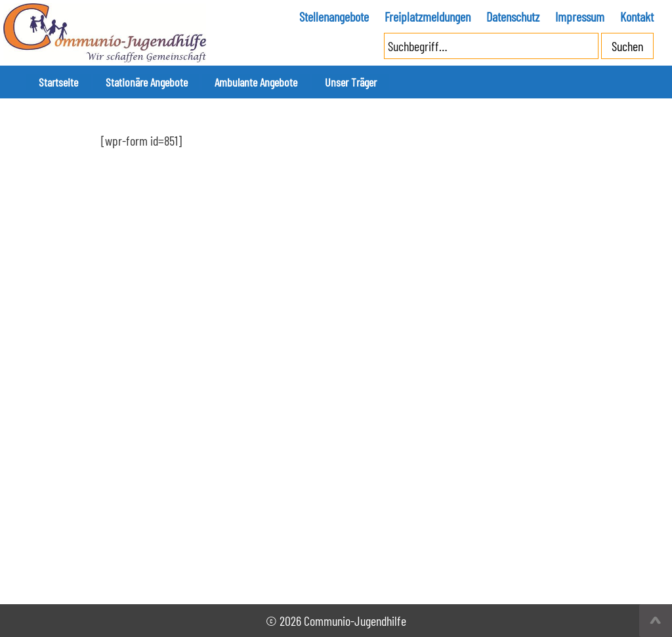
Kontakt (637, 16)
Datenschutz (513, 16)
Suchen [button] (627, 46)
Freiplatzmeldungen (428, 16)
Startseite (51, 82)
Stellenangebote (334, 16)
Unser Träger (304, 82)
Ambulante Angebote (221, 82)
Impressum (580, 16)
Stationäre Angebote (124, 82)
